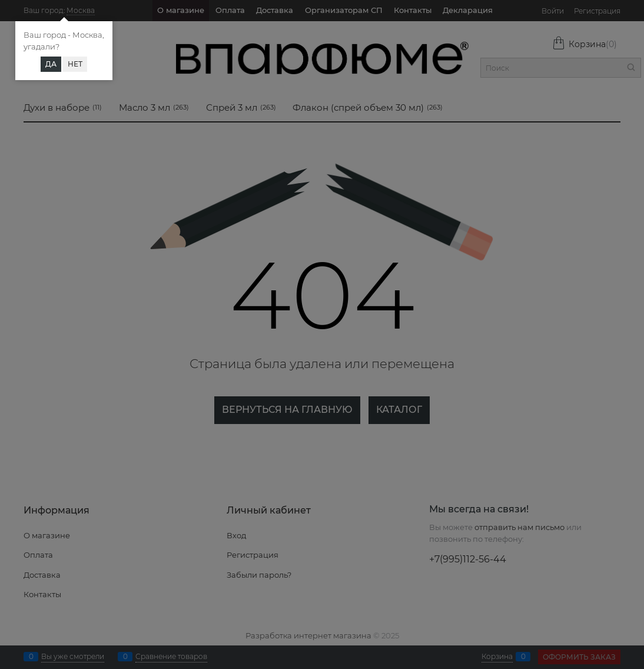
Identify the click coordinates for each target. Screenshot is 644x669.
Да (51, 64)
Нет (75, 64)
